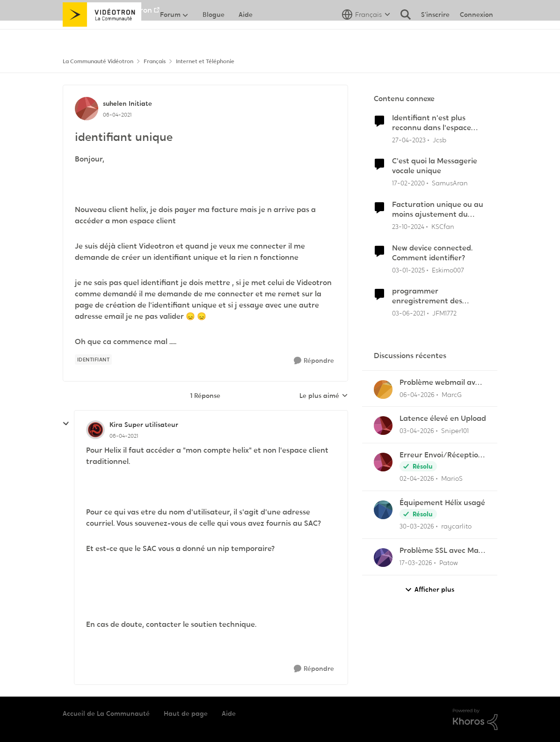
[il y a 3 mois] (417, 394)
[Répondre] (314, 361)
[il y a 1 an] (408, 227)
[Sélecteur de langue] (366, 35)
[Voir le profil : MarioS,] (383, 462)
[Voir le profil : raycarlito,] (383, 510)
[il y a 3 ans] (409, 140)
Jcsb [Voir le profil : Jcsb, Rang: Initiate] (440, 140)
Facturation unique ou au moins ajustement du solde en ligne (438, 210)
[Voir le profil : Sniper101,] (383, 426)
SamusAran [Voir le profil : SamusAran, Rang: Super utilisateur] (450, 183)
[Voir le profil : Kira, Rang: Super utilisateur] (95, 430)
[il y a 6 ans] (408, 183)
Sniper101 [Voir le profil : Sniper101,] (455, 431)
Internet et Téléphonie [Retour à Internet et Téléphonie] (205, 61)
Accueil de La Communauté (106, 713)
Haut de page (186, 713)
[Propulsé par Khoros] (475, 720)
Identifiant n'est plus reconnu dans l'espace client (432, 123)
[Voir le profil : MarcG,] (383, 389)
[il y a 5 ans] (409, 313)
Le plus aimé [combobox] (324, 396)
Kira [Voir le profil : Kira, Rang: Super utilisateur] (116, 425)
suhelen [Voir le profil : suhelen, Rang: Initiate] (115, 103)
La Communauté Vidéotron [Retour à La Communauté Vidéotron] (98, 61)
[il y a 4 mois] (416, 563)
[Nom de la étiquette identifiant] (94, 360)
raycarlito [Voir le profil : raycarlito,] (456, 526)
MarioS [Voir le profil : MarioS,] (452, 478)
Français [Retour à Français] (155, 61)
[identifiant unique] (124, 436)
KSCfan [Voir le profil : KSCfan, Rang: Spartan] (443, 227)
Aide (229, 713)
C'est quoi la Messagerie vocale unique (435, 166)
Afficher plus (429, 590)
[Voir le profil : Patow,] (383, 558)
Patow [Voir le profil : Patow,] (449, 563)
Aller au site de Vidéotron (107, 10)
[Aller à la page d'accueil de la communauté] (102, 35)
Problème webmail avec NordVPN (441, 383)
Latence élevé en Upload (443, 419)
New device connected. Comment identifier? (432, 253)
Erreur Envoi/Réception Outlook (441, 455)
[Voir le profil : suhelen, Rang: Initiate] (87, 109)
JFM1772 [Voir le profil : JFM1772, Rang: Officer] (444, 313)
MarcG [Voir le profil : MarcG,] (452, 394)
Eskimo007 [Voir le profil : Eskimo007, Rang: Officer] (448, 270)
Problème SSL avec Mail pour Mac (441, 551)
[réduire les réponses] (66, 424)
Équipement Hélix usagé (442, 503)
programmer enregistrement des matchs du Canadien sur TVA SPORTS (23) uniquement (436, 296)
